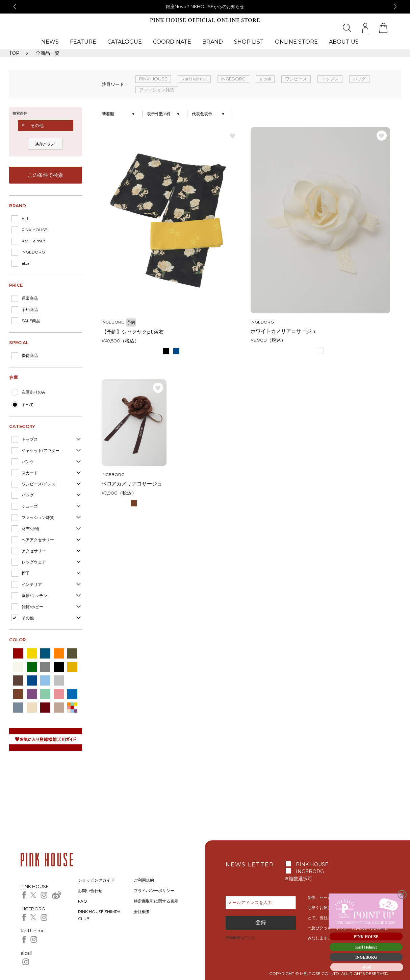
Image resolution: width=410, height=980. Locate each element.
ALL (25, 219)
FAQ (83, 901)
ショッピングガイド (96, 880)
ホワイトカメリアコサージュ (284, 331)
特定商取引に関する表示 (156, 901)
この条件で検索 (45, 175)
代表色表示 (202, 114)
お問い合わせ (90, 891)
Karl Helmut (33, 241)
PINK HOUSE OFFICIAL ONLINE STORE (205, 20)
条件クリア (45, 144)
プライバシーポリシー (154, 891)
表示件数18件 (159, 114)
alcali (27, 263)
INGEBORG (33, 252)
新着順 (108, 114)
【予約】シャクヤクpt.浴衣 (133, 332)
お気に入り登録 (233, 136)
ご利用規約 (144, 880)
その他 (37, 125)
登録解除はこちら (240, 937)
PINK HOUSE (34, 230)
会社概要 (142, 912)
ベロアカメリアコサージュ (132, 484)
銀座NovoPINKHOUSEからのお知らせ (205, 6)
